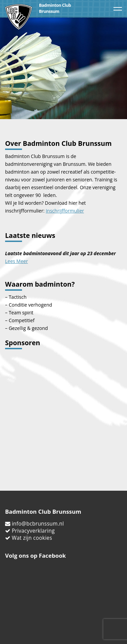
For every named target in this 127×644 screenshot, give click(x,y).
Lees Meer (16, 261)
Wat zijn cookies (32, 538)
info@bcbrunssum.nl (38, 524)
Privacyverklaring (33, 531)
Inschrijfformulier (65, 211)
